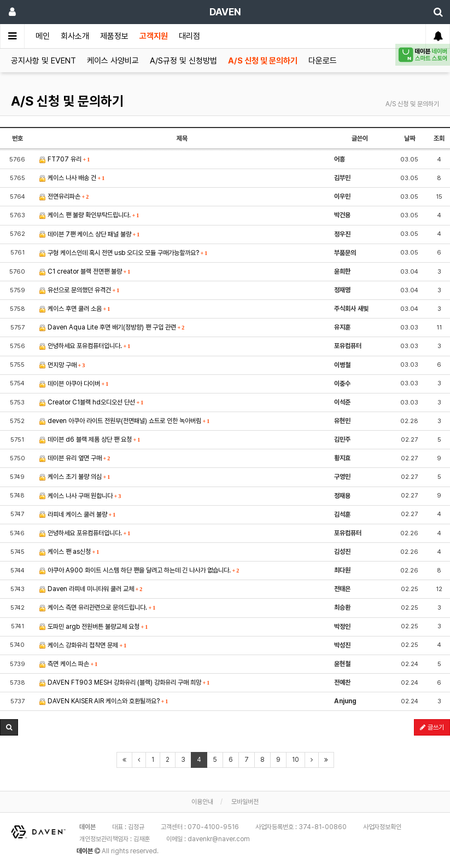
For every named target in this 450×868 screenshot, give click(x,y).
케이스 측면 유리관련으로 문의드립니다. (98, 607)
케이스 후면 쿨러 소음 (75, 309)
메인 (43, 36)
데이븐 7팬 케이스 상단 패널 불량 (90, 234)
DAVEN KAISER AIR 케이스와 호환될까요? (104, 701)
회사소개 (75, 36)
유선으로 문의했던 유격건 (80, 290)
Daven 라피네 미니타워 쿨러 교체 (91, 589)
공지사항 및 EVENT (43, 61)
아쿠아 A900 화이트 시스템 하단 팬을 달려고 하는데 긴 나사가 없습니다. (139, 570)
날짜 (410, 138)
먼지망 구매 (62, 365)
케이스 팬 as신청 (69, 552)
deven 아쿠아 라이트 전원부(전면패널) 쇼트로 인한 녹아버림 (125, 421)
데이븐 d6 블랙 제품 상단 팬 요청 (90, 439)
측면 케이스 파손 (69, 664)
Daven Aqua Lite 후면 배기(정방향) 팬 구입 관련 (112, 327)
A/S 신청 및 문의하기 (263, 61)
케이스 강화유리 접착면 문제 (83, 645)
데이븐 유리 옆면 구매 (75, 458)
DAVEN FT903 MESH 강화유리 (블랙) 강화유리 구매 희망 (125, 682)
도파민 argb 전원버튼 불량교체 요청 (94, 627)
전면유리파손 (64, 196)
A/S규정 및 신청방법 (183, 61)
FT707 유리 (65, 159)
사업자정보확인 (382, 827)
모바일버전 (245, 802)
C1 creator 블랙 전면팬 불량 (85, 271)
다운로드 (323, 61)
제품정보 (114, 36)
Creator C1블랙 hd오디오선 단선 (92, 402)
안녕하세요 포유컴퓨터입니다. (85, 346)
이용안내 (202, 802)
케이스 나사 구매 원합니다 (80, 496)
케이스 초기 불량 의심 (75, 477)
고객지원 (154, 36)
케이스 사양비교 (113, 61)
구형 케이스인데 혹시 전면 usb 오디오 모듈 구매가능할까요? (124, 253)
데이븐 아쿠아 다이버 (74, 384)
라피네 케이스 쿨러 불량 (78, 514)
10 (296, 760)
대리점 (189, 36)
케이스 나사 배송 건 (72, 178)
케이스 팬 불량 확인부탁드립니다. (89, 215)
